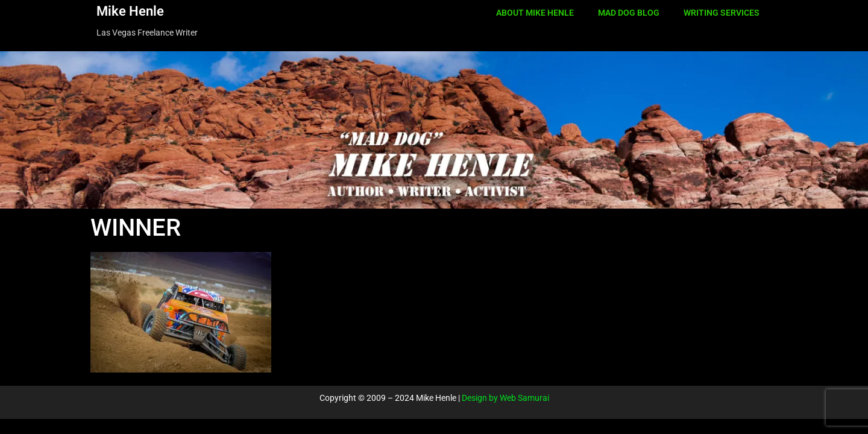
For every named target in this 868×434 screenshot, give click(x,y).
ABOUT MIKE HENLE (535, 13)
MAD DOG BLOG (629, 13)
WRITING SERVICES (722, 13)
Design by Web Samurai (505, 398)
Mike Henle (130, 11)
